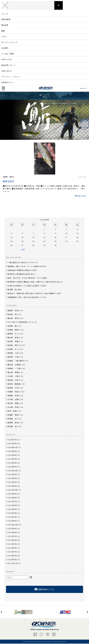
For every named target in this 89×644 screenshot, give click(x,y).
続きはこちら (80, 196)
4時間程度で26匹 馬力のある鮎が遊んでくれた (27, 298)
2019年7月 (12, 537)
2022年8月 (12, 498)
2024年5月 (12, 467)
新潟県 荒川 (13, 427)
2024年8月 (12, 455)
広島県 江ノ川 (14, 349)
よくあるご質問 (8, 54)
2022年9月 (12, 494)
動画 (3, 31)
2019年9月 (12, 529)
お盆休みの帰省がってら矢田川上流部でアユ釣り (27, 286)
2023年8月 (12, 479)
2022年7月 (12, 502)
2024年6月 (12, 463)
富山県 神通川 (14, 373)
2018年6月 (12, 556)
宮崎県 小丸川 (14, 353)
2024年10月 (13, 448)
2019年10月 (13, 525)
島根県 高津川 (14, 423)
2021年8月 (12, 510)
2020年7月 (12, 517)
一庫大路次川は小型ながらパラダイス (23, 263)
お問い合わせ (7, 71)
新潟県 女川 (13, 419)
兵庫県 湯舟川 (9, 177)
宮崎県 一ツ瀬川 (15, 369)
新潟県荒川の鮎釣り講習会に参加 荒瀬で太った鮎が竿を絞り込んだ (35, 282)
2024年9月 (12, 452)
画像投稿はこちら (45, 590)
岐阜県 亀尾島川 (15, 384)
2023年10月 (13, 471)
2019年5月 (12, 544)
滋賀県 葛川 (13, 326)
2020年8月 (12, 513)
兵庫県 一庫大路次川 (16, 361)
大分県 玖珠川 (14, 407)
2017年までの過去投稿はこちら (20, 322)
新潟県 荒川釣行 (15, 290)
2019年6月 (12, 540)
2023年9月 (12, 475)
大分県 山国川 (14, 400)
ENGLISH (83, 89)
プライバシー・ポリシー (11, 77)
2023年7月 (12, 483)
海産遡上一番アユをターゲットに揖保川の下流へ (27, 267)
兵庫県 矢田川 (14, 392)
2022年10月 (13, 490)
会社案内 (5, 48)
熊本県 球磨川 (14, 404)
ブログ (4, 37)
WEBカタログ (7, 60)
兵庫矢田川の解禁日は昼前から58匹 (22, 271)
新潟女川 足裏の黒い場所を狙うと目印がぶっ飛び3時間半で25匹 (34, 294)
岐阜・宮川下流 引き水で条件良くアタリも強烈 (27, 278)
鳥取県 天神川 (14, 396)
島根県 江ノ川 (14, 334)
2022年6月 (12, 506)
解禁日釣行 (9, 181)
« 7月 (23, 250)
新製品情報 (6, 20)
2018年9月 (12, 548)
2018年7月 (12, 552)
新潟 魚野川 (13, 411)
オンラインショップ (9, 42)
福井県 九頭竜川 (15, 365)
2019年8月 (12, 533)
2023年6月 (12, 486)
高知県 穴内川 (14, 388)
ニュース (5, 14)
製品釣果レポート (8, 65)
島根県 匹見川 (14, 311)
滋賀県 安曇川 (14, 342)
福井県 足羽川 (14, 319)
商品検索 (5, 25)
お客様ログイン (8, 83)
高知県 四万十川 (15, 346)
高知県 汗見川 (14, 380)
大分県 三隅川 (14, 377)
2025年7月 (12, 440)
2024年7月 (12, 459)
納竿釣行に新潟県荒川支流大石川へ (22, 274)
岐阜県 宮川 (13, 315)
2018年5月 (12, 560)
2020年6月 (12, 521)
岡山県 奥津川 (14, 338)
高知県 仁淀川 (14, 357)
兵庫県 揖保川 (14, 330)
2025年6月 (12, 444)
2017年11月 (13, 564)
